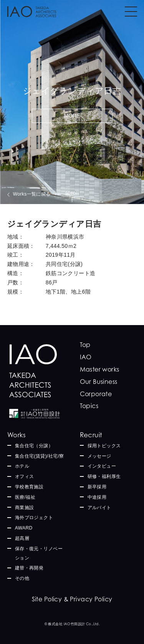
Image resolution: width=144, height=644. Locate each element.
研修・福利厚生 (104, 476)
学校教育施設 (29, 487)
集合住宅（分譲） (34, 446)
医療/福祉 (25, 497)
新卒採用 (97, 487)
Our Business (99, 382)
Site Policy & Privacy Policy (72, 599)
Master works (100, 369)
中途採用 (97, 497)
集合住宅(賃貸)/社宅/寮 (40, 456)
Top (85, 345)
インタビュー (102, 466)
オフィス (25, 476)
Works (17, 435)
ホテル (22, 466)
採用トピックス (104, 446)
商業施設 (25, 508)
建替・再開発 (29, 568)
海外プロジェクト (34, 518)
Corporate (96, 394)
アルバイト (99, 508)
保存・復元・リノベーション (39, 553)
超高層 (22, 538)
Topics (89, 406)
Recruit (91, 435)
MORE (72, 116)
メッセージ (99, 456)
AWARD (24, 528)
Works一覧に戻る (32, 194)
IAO (86, 357)
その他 (22, 578)
